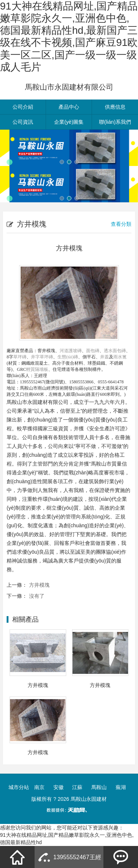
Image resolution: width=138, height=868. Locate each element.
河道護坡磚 (71, 351)
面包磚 (93, 351)
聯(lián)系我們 (115, 122)
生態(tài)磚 (68, 357)
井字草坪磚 (42, 357)
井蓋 (105, 357)
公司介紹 (23, 107)
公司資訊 (23, 122)
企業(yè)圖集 (69, 122)
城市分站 (19, 787)
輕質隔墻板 (37, 369)
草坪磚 (20, 357)
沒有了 (37, 596)
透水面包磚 (115, 351)
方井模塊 (39, 585)
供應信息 (115, 107)
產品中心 (69, 107)
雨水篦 (120, 357)
